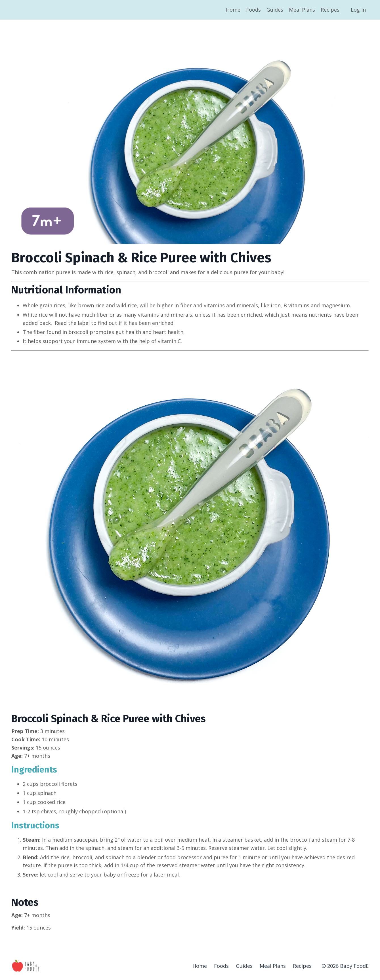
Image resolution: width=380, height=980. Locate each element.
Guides (275, 10)
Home (233, 10)
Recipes (330, 10)
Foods (253, 10)
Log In (358, 10)
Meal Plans (302, 10)
